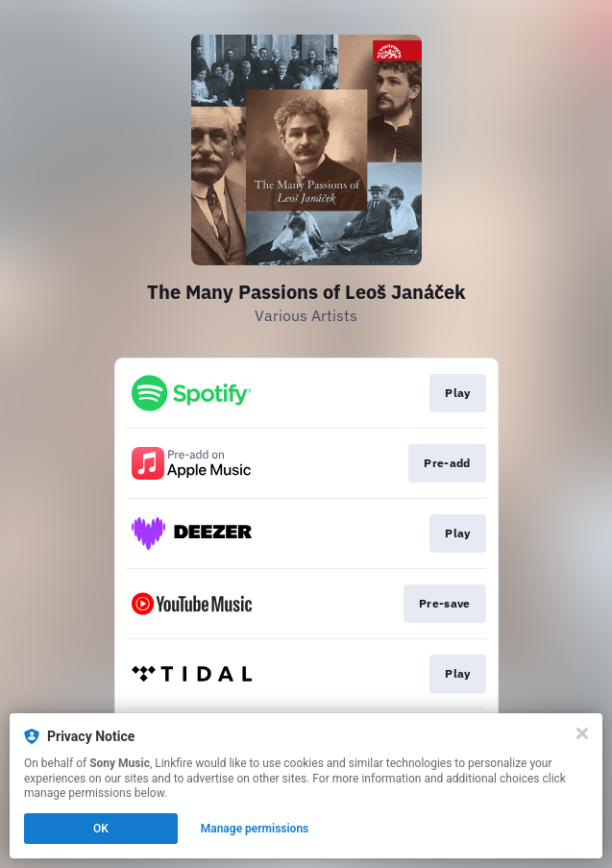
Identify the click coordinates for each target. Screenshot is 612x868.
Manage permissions (255, 829)
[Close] (582, 733)
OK (101, 829)
